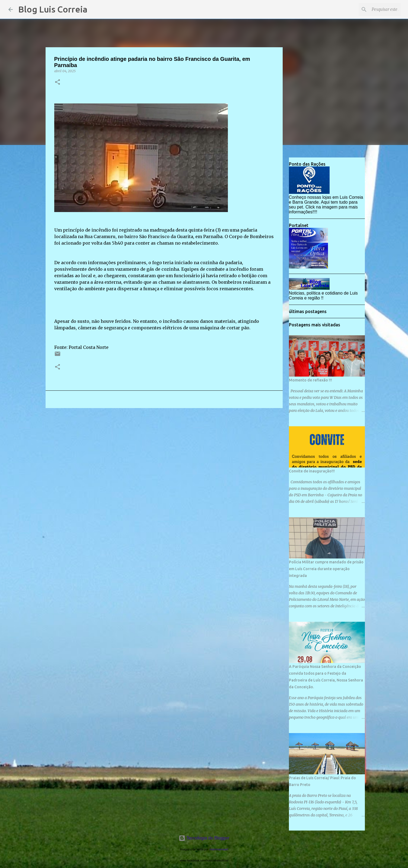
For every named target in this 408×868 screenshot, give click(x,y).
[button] (58, 82)
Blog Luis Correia (53, 9)
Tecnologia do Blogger (204, 838)
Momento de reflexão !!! (310, 380)
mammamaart (219, 849)
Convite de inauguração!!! (312, 471)
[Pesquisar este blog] (372, 10)
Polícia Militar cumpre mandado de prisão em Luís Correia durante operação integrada (326, 569)
